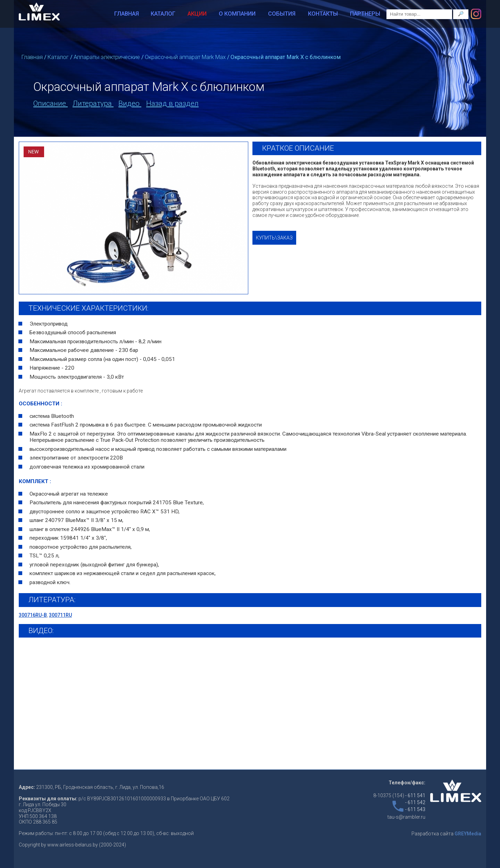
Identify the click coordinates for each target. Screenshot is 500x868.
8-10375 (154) (399, 795)
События (282, 14)
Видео (130, 103)
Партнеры (365, 14)
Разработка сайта (446, 834)
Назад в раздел (172, 103)
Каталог (163, 14)
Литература (93, 103)
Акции (197, 14)
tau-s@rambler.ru (406, 817)
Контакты (323, 14)
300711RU (60, 615)
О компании (237, 14)
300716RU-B (33, 615)
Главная (127, 14)
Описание (51, 103)
